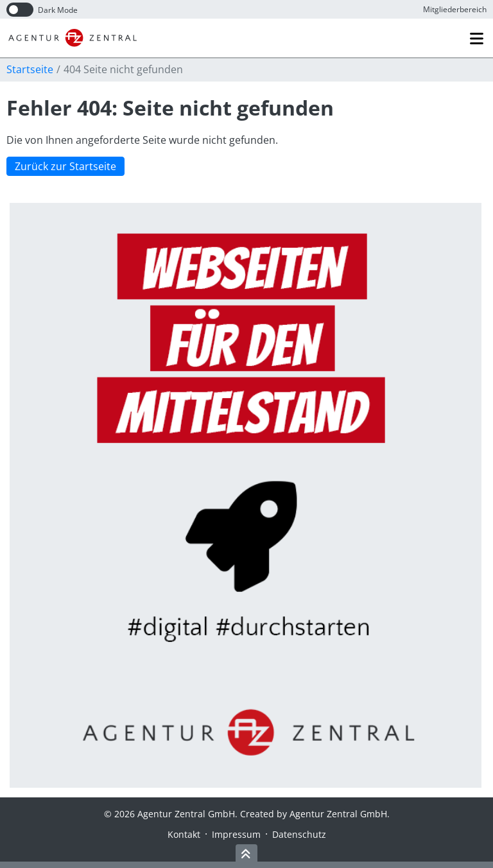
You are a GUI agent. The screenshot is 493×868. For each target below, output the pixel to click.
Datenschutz (299, 834)
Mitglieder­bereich (455, 9)
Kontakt (184, 834)
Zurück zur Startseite (65, 167)
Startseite (30, 69)
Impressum (236, 834)
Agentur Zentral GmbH (338, 814)
